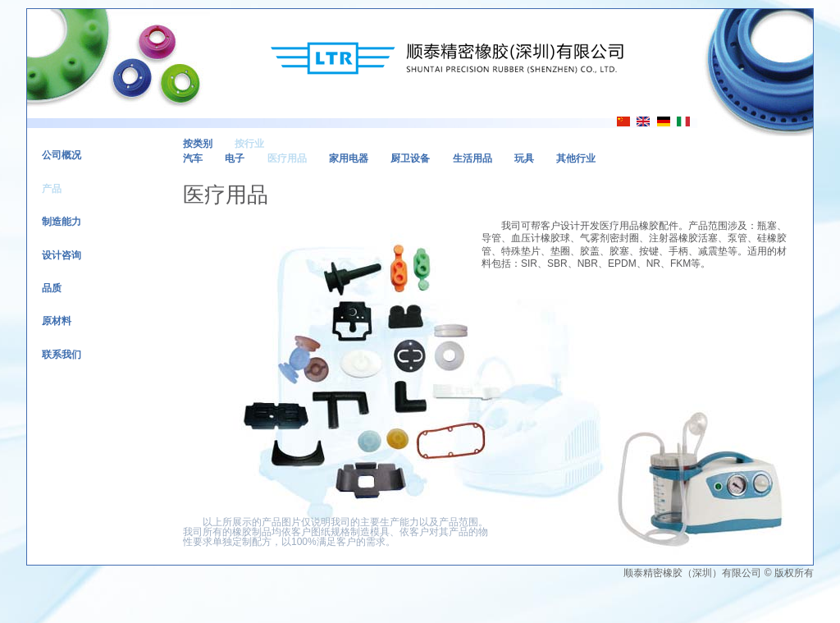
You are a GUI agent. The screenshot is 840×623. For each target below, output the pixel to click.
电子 (235, 158)
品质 (52, 288)
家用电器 (349, 158)
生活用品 (472, 158)
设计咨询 (62, 255)
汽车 (193, 158)
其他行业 (576, 158)
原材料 (57, 321)
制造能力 (62, 222)
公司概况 (62, 155)
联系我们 (62, 355)
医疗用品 (287, 158)
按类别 (198, 144)
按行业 (249, 144)
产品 (52, 189)
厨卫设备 (410, 158)
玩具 (524, 158)
